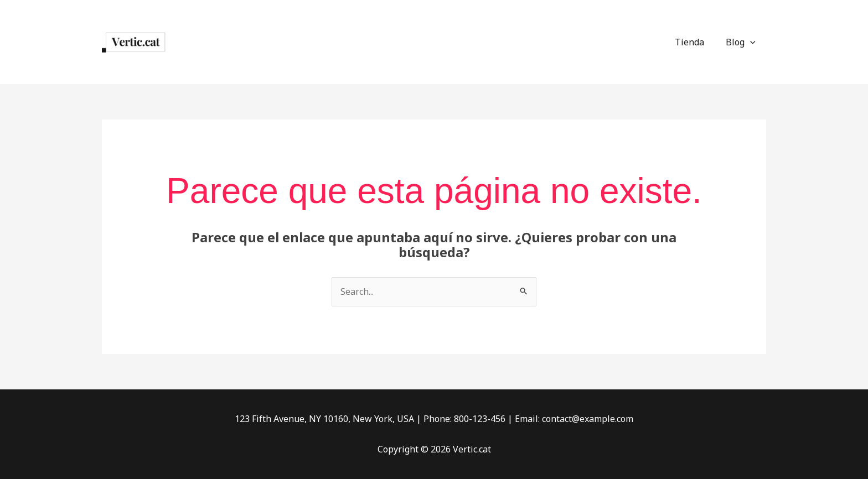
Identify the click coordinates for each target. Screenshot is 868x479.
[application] (752, 42)
